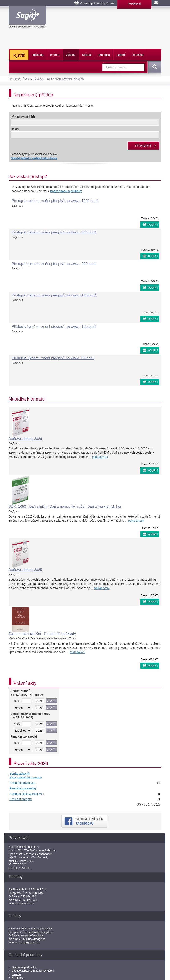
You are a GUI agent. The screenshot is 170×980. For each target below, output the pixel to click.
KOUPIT (153, 225)
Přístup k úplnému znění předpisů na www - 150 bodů (54, 295)
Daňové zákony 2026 (25, 439)
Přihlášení (134, 4)
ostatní (121, 55)
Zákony (38, 79)
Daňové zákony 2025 (25, 570)
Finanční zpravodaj (23, 788)
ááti (87, 55)
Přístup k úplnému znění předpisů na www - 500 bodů (54, 232)
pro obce (104, 55)
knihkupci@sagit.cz (34, 939)
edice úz (38, 55)
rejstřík (19, 55)
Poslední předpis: (21, 799)
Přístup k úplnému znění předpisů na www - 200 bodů (54, 264)
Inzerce (16, 974)
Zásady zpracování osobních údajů (33, 971)
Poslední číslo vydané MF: (27, 794)
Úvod (26, 79)
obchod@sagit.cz (42, 928)
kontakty (138, 55)
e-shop (55, 55)
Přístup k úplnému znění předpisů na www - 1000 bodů (55, 201)
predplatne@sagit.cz (40, 932)
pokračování (100, 457)
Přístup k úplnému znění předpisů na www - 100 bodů (54, 327)
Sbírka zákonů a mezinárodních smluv (26, 776)
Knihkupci (18, 978)
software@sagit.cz (32, 935)
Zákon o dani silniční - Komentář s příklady (42, 634)
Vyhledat (154, 67)
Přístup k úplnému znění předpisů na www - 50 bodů (53, 358)
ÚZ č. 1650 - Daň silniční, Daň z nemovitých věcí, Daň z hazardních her (65, 506)
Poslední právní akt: (22, 783)
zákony (71, 55)
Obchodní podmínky (24, 967)
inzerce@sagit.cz (29, 943)
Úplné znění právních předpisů (65, 79)
